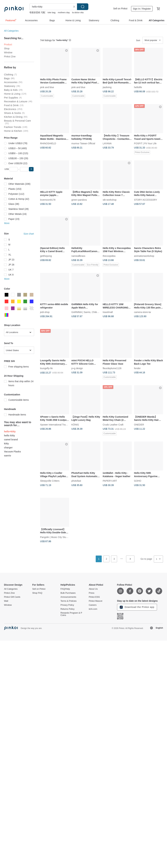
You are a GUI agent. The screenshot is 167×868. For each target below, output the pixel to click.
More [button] (7, 223)
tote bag (52, 12)
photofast (76, 481)
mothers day (64, 12)
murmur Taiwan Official (83, 143)
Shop (7, 48)
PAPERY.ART (110, 481)
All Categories (11, 31)
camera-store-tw (143, 312)
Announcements (68, 597)
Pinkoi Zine (10, 57)
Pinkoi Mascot (95, 601)
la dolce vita (78, 12)
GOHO (138, 481)
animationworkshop (144, 256)
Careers (93, 605)
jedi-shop (45, 312)
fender (137, 368)
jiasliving (107, 87)
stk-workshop (110, 200)
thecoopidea (109, 256)
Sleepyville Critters (50, 481)
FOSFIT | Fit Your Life (145, 143)
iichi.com (93, 609)
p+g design (77, 368)
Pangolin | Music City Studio (55, 537)
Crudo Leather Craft (113, 424)
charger (8, 448)
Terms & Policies (68, 601)
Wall (6, 601)
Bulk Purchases (68, 593)
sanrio (8, 456)
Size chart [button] (29, 234)
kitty (6, 444)
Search (83, 7)
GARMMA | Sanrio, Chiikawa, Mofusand (92, 312)
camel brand (11, 440)
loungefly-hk (46, 368)
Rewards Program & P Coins (71, 614)
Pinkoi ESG (94, 597)
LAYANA (107, 143)
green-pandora (79, 200)
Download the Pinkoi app (137, 607)
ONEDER (139, 424)
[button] (31, 169)
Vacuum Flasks (12, 452)
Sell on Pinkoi (120, 9)
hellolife (138, 87)
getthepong (46, 256)
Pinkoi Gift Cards (12, 597)
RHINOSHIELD (48, 143)
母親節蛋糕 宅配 (37, 12)
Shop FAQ (37, 593)
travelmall (108, 312)
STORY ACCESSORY (146, 200)
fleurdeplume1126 (112, 368)
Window (8, 52)
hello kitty (9, 436)
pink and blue (47, 87)
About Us (93, 589)
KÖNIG (75, 424)
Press (91, 593)
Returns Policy (67, 609)
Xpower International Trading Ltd (57, 424)
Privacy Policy (67, 605)
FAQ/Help (65, 589)
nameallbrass (78, 256)
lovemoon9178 (48, 200)
